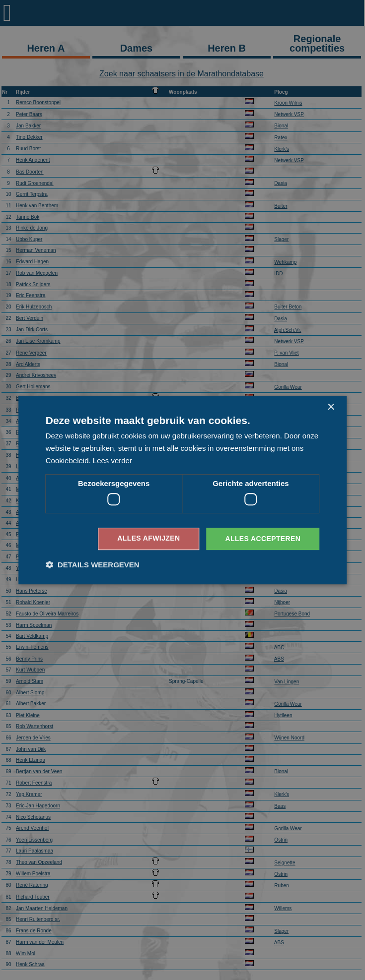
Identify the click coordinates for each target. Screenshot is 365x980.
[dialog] (182, 490)
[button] (93, 565)
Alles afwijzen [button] (148, 539)
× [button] (330, 407)
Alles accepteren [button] (263, 539)
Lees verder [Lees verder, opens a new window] (112, 460)
